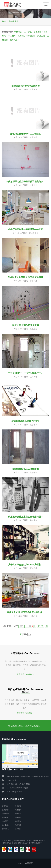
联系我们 (18, 829)
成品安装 (41, 36)
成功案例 (5, 821)
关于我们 (5, 806)
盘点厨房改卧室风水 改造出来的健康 (25, 277)
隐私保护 (18, 821)
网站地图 (18, 825)
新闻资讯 (5, 829)
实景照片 (5, 817)
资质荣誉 (5, 810)
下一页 (41, 626)
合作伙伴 (18, 814)
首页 (4, 21)
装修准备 (18, 32)
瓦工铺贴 (21, 36)
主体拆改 (28, 32)
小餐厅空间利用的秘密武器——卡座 (26, 229)
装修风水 (14, 40)
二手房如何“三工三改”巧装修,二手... (26, 373)
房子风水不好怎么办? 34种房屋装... (26, 565)
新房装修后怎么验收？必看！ (26, 421)
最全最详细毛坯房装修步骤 (26, 469)
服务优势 (5, 814)
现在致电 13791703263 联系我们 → (26, 726)
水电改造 (38, 32)
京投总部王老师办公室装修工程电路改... (26, 182)
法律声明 (18, 817)
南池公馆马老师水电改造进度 (26, 86)
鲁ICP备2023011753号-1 (21, 843)
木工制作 (12, 36)
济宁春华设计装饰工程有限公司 (23, 841)
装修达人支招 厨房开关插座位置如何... (26, 612)
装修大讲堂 (14, 21)
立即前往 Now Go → (25, 674)
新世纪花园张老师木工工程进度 (26, 134)
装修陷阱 (31, 36)
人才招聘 (18, 810)
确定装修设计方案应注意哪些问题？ (26, 517)
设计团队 (5, 825)
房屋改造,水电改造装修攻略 (25, 325)
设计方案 (18, 806)
